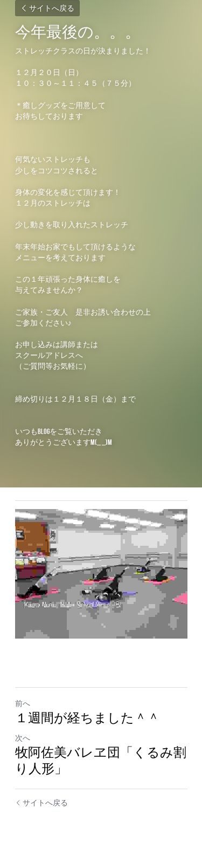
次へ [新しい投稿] (23, 738)
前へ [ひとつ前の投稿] (23, 703)
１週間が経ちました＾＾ (88, 718)
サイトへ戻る (47, 8)
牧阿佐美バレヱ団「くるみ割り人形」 (101, 761)
